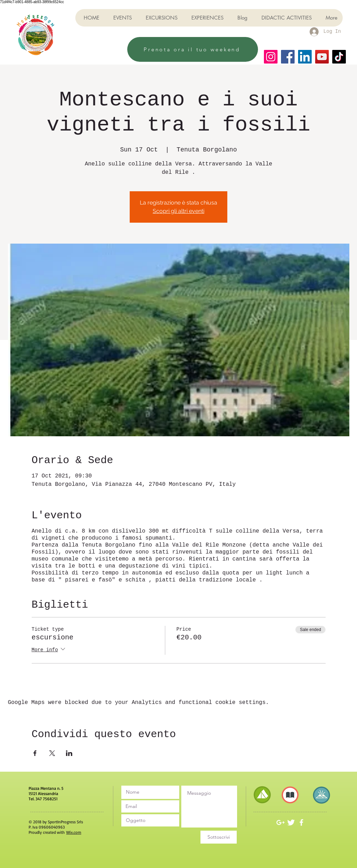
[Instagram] (271, 57)
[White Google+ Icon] (280, 822)
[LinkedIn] (305, 57)
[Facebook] (288, 57)
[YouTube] (322, 57)
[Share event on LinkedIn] (69, 753)
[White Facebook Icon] (301, 822)
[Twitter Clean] (291, 822)
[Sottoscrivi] (219, 837)
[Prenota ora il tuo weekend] (193, 49)
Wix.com (74, 832)
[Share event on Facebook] (35, 753)
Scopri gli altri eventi (178, 211)
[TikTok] (339, 57)
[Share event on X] (52, 753)
